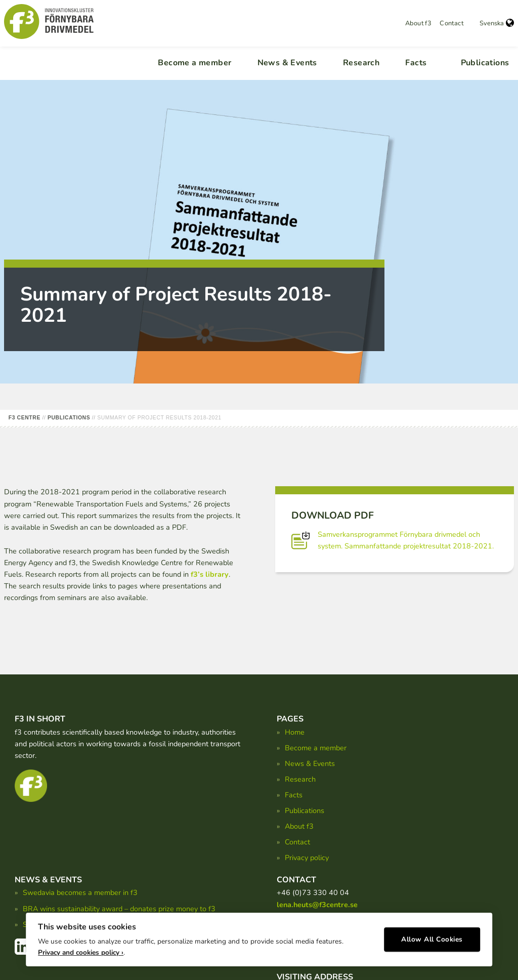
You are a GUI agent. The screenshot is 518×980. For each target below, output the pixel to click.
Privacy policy (307, 858)
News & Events (287, 63)
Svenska (497, 23)
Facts (416, 63)
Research (361, 63)
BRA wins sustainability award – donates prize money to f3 (119, 909)
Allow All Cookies (432, 937)
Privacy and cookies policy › (81, 950)
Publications (485, 63)
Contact (451, 23)
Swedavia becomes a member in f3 (80, 892)
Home (295, 732)
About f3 (418, 23)
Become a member (195, 63)
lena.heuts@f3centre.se (317, 905)
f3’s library (210, 574)
